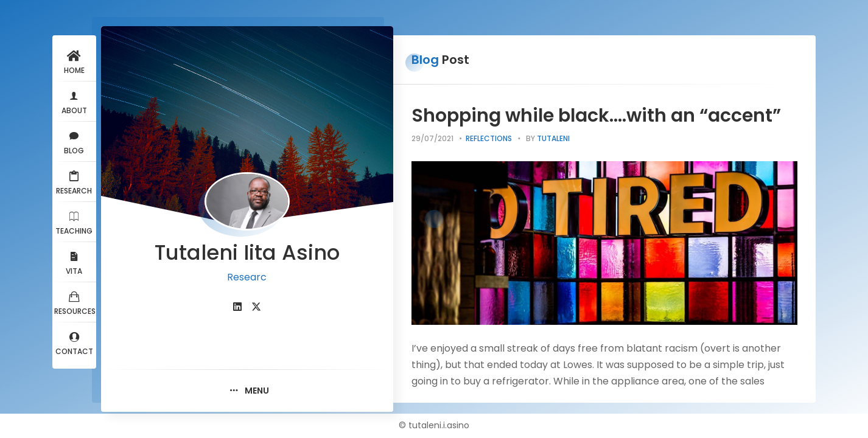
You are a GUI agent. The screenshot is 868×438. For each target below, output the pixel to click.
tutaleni (553, 138)
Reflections (489, 138)
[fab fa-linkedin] (237, 307)
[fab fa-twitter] (256, 307)
